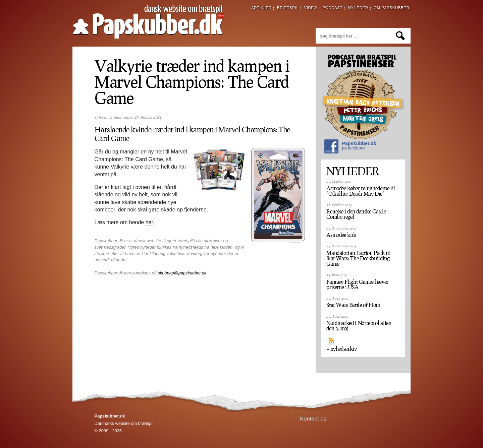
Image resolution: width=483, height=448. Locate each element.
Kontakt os (313, 419)
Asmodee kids (341, 235)
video (310, 8)
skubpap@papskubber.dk (182, 273)
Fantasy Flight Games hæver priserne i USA (357, 284)
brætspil (288, 8)
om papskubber (391, 8)
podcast (332, 8)
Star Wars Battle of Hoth (353, 305)
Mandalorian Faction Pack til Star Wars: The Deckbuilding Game (358, 258)
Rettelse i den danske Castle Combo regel (356, 214)
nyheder (358, 8)
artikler (261, 8)
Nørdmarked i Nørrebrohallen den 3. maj (359, 326)
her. (150, 222)
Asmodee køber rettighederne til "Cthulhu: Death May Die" (361, 191)
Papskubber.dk (350, 147)
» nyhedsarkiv (341, 349)
